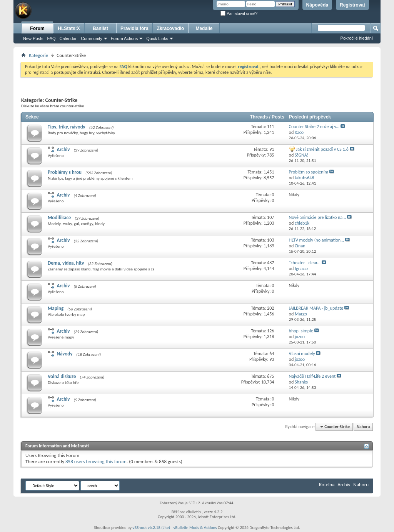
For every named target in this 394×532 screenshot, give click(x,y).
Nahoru (363, 427)
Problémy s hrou (65, 172)
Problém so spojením (309, 172)
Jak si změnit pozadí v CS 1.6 (322, 149)
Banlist (100, 28)
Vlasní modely (302, 354)
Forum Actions (124, 38)
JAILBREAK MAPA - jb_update (316, 308)
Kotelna (327, 484)
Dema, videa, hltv (66, 263)
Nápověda (317, 5)
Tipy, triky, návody (67, 127)
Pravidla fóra (134, 28)
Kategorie (38, 55)
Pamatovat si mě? (239, 14)
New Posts (33, 38)
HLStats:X (69, 28)
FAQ (52, 38)
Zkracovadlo (171, 28)
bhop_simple (301, 331)
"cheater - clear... (305, 263)
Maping (56, 308)
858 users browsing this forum (96, 461)
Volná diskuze (62, 376)
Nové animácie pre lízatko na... (318, 217)
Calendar (68, 38)
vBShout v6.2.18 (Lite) (151, 528)
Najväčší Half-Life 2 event (312, 376)
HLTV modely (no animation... (317, 240)
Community (92, 38)
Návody (64, 354)
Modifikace (59, 218)
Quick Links (157, 38)
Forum (37, 28)
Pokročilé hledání (357, 38)
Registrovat (352, 5)
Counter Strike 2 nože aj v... (314, 127)
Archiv (63, 149)
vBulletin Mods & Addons (195, 528)
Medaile (204, 28)
